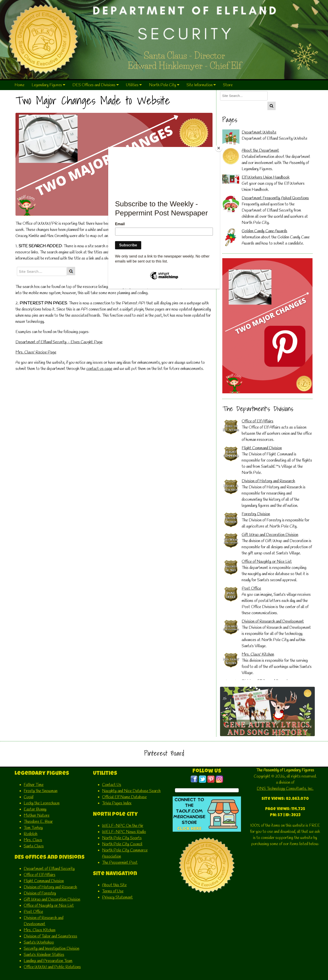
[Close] (219, 148)
